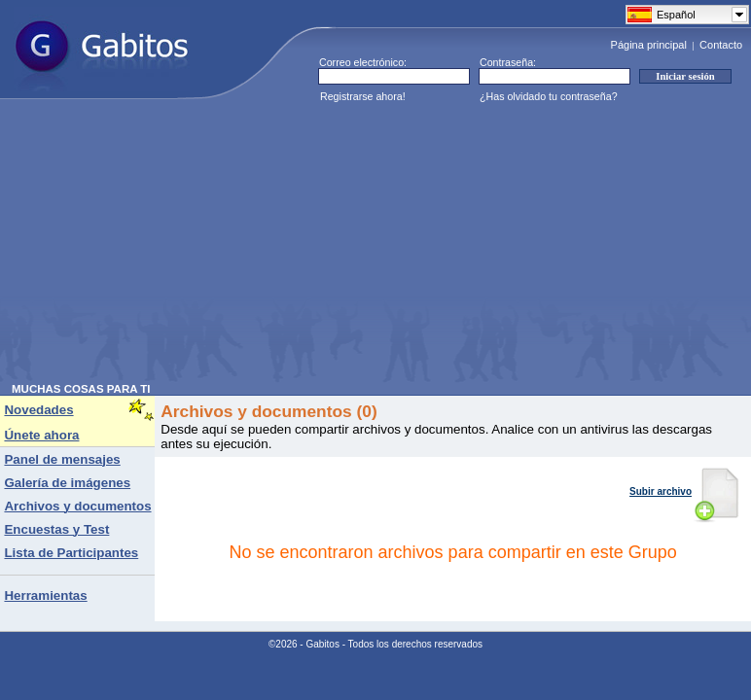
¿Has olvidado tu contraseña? (549, 96)
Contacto (721, 45)
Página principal (649, 45)
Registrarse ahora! (363, 96)
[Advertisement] (285, 247)
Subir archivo (684, 491)
